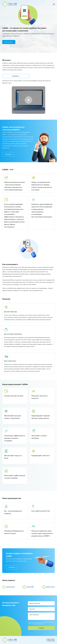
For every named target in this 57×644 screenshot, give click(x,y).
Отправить (41, 628)
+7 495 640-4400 (51, 641)
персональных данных (38, 624)
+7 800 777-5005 (50, 639)
